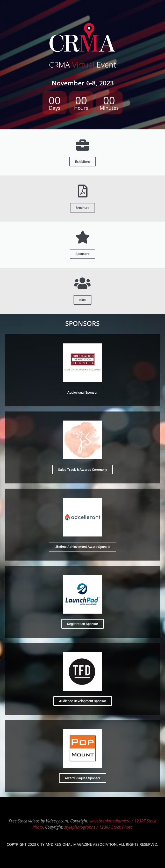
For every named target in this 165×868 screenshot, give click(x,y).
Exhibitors (82, 162)
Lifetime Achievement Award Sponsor (82, 547)
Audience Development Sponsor (83, 701)
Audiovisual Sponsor (82, 392)
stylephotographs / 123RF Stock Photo (98, 827)
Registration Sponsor (83, 624)
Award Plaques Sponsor (83, 778)
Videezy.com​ (57, 821)
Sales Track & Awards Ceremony (82, 470)
